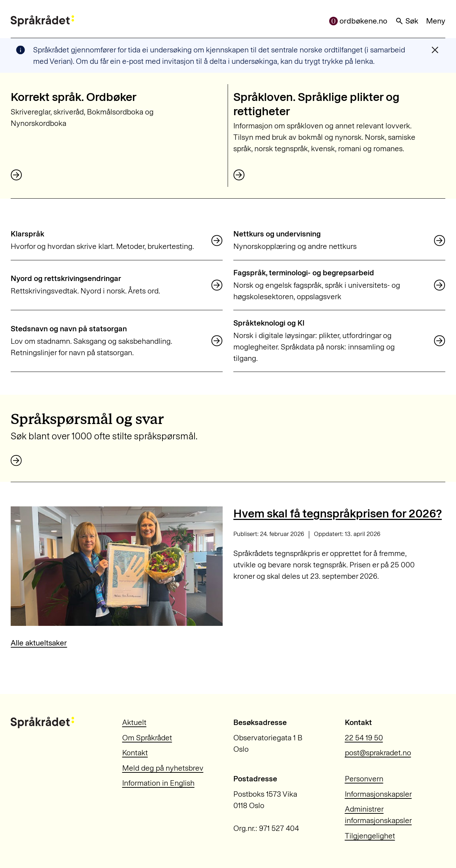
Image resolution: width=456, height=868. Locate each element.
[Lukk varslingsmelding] (435, 50)
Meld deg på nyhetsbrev (163, 768)
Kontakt (135, 753)
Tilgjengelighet (370, 836)
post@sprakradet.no (378, 753)
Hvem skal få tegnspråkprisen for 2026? (338, 513)
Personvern (364, 779)
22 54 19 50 (364, 738)
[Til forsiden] (42, 21)
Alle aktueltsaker (39, 643)
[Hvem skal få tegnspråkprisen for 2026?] (117, 566)
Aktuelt (134, 722)
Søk (407, 21)
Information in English (158, 783)
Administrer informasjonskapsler (378, 815)
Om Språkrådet (147, 738)
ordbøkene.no (358, 21)
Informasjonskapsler (378, 794)
